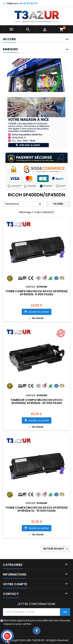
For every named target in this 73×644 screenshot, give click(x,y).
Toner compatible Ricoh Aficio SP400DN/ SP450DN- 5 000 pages (36, 293)
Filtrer (58, 204)
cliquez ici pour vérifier (17, 624)
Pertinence (24, 204)
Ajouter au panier (37, 312)
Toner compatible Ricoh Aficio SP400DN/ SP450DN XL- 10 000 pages (36, 509)
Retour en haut (56, 549)
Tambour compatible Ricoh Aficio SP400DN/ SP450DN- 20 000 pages (36, 401)
